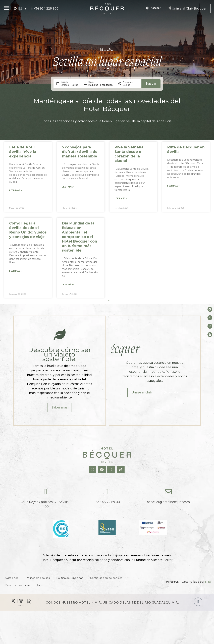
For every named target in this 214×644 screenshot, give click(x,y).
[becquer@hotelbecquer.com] (168, 492)
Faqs (40, 585)
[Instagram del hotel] (210, 318)
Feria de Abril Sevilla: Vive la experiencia (23, 152)
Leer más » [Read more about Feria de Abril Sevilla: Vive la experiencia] (15, 190)
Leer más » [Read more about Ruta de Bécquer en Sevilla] (173, 186)
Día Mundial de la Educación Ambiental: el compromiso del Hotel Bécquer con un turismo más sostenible (79, 237)
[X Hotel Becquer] (112, 470)
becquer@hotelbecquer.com (168, 502)
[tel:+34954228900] (45, 9)
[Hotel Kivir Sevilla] (21, 602)
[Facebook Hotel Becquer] (102, 470)
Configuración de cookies (106, 578)
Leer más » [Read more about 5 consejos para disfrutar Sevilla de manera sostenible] (68, 187)
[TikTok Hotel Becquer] (121, 470)
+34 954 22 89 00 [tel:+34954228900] (107, 502)
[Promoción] (131, 85)
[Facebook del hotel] (210, 309)
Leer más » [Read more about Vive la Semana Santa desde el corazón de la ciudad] (121, 198)
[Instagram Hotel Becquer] (93, 470)
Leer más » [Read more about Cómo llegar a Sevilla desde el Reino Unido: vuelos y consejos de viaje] (15, 271)
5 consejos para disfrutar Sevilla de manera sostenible (80, 152)
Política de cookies (38, 578)
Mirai (208, 582)
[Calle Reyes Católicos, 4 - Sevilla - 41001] (46, 492)
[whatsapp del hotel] (210, 326)
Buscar (151, 84)
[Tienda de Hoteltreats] (210, 335)
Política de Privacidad (70, 578)
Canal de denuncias (17, 585)
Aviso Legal (12, 578)
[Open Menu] (6, 8)
